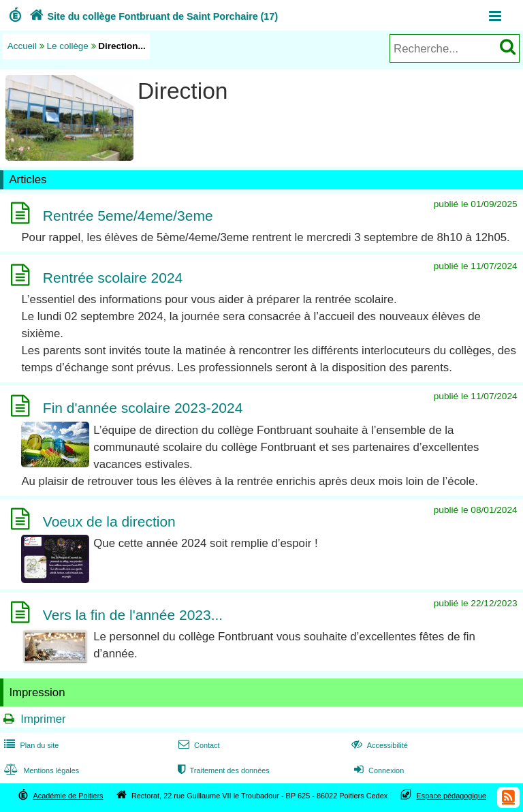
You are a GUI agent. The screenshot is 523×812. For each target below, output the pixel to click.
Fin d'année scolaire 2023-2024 (143, 408)
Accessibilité (378, 745)
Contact (198, 745)
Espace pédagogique (452, 796)
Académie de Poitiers (68, 796)
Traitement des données (222, 770)
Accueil (22, 46)
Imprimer (43, 719)
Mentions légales (40, 770)
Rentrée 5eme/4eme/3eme (128, 216)
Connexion (378, 770)
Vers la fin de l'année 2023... (133, 615)
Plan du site (30, 745)
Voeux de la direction (109, 521)
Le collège (68, 46)
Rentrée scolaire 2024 (113, 278)
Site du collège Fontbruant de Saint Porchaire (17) (152, 16)
